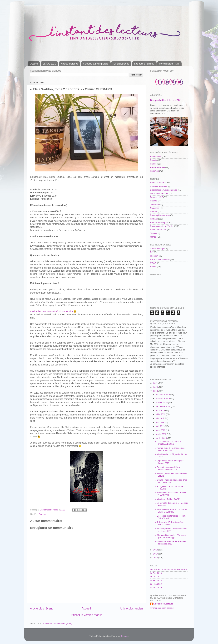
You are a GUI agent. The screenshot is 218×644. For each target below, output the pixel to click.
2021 (156, 383)
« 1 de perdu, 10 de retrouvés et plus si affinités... (170, 523)
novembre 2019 (163, 399)
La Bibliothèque (121, 64)
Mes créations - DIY (169, 64)
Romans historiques (159, 223)
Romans (42, 514)
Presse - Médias (157, 167)
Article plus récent (41, 609)
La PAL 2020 (156, 588)
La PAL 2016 (156, 573)
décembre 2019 (163, 395)
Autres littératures (158, 183)
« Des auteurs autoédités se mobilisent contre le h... (168, 468)
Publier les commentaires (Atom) (57, 624)
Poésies (154, 212)
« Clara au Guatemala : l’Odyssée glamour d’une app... (170, 536)
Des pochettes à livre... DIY (165, 100)
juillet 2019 (161, 414)
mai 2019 (160, 422)
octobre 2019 (162, 403)
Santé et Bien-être (158, 230)
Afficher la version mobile (87, 615)
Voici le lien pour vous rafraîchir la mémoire (52, 311)
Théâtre (154, 233)
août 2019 (161, 410)
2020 (156, 387)
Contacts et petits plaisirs (96, 64)
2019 (156, 391)
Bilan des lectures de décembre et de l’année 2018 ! (170, 543)
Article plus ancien (131, 609)
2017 (156, 554)
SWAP (153, 263)
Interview (154, 256)
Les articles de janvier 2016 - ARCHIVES (168, 569)
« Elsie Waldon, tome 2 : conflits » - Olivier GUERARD (171, 511)
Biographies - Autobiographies (164, 190)
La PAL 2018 (156, 580)
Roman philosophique (160, 215)
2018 (156, 550)
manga (153, 237)
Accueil (34, 64)
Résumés (154, 171)
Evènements (156, 157)
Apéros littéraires (69, 64)
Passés (153, 160)
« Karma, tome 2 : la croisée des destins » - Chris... (170, 449)
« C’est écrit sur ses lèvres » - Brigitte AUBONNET (168, 443)
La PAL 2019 (156, 584)
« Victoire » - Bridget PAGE (167, 499)
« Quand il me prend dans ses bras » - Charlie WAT (171, 481)
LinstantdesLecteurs (163, 604)
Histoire (154, 201)
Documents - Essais (159, 194)
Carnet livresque (158, 249)
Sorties (153, 267)
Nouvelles (155, 208)
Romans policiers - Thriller (162, 226)
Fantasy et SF (156, 197)
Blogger (125, 636)
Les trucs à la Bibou (144, 64)
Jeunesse (154, 205)
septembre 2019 (163, 406)
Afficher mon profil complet (162, 608)
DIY (152, 252)
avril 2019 (160, 426)
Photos (153, 164)
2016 (156, 558)
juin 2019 (160, 418)
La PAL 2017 (156, 577)
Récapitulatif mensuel (160, 260)
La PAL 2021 (49, 64)
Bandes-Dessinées (159, 186)
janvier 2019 (162, 438)
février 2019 (161, 434)
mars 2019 (161, 430)
